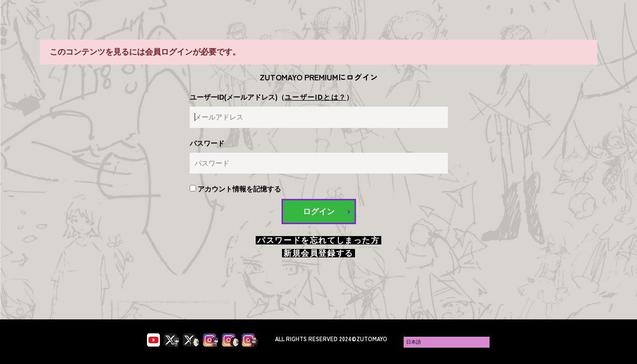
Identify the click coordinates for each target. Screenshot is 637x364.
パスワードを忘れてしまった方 (318, 240)
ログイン (319, 212)
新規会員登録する (318, 253)
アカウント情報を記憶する (236, 189)
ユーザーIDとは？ (316, 97)
